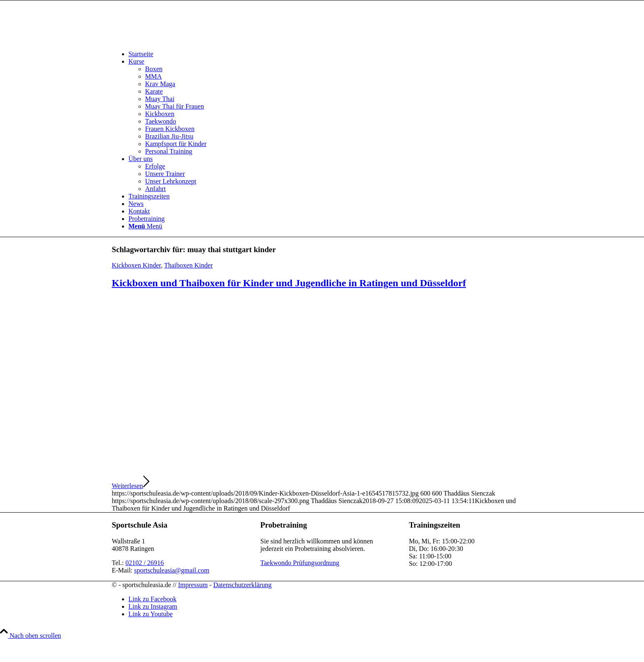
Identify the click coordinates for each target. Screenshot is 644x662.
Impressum (193, 585)
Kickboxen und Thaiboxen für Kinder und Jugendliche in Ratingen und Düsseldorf (289, 283)
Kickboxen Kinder (137, 265)
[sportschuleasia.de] (174, 40)
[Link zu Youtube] (151, 614)
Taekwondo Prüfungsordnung (300, 563)
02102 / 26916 (144, 563)
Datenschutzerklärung (242, 585)
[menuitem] (331, 54)
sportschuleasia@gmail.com (172, 570)
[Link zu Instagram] (153, 606)
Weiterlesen (131, 486)
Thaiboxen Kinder (188, 265)
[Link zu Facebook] (153, 599)
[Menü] (145, 226)
